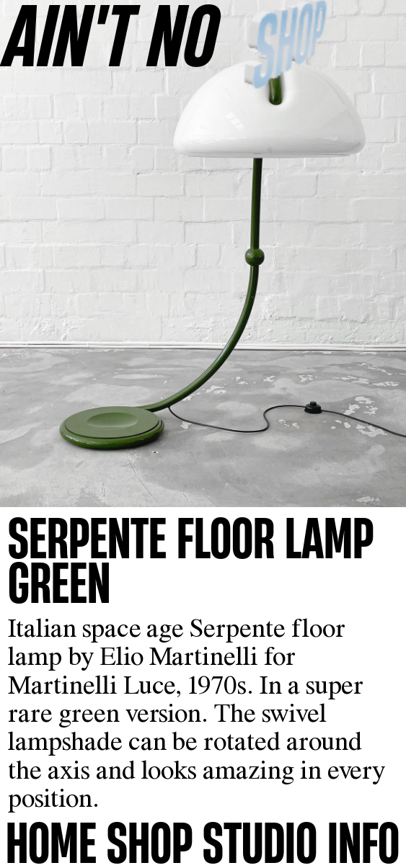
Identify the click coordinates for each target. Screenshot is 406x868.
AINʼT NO (111, 35)
